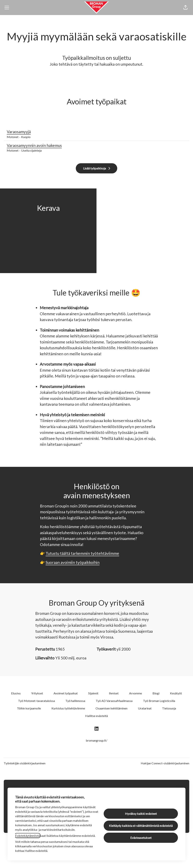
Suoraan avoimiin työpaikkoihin (73, 562)
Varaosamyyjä (96, 132)
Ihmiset (114, 693)
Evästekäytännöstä (27, 836)
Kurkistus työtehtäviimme (68, 708)
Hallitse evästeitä (96, 716)
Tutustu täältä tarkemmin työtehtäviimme (82, 553)
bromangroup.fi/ (96, 740)
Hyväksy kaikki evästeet (141, 814)
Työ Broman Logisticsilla (159, 701)
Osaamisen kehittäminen (111, 708)
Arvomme (136, 693)
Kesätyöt (176, 693)
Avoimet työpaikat (66, 693)
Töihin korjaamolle (29, 708)
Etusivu (16, 693)
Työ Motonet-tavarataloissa (36, 701)
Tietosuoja (169, 708)
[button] (185, 8)
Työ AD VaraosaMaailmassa (114, 701)
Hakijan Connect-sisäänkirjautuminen (165, 763)
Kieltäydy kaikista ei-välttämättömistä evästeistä (141, 826)
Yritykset (37, 693)
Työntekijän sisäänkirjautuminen (25, 763)
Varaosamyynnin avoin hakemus (96, 145)
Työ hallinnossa (75, 701)
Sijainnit (93, 693)
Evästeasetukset (141, 838)
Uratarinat (145, 708)
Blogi (156, 693)
